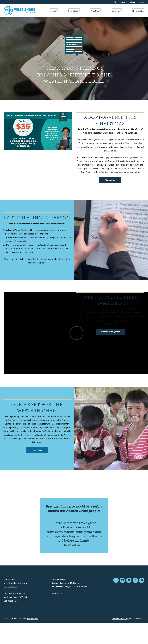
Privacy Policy (33, 619)
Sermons (116, 11)
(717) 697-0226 (10, 587)
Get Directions (10, 601)
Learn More (37, 450)
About (53, 11)
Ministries (95, 11)
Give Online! (110, 180)
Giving (133, 2)
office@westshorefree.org (16, 583)
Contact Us (57, 594)
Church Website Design (120, 619)
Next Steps (73, 11)
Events (122, 2)
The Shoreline (138, 11)
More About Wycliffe (110, 332)
